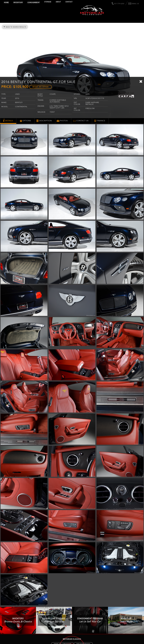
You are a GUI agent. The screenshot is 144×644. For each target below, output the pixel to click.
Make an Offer (40, 87)
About (58, 2)
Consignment (34, 3)
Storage (48, 2)
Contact (69, 2)
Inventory (18, 3)
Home (6, 3)
